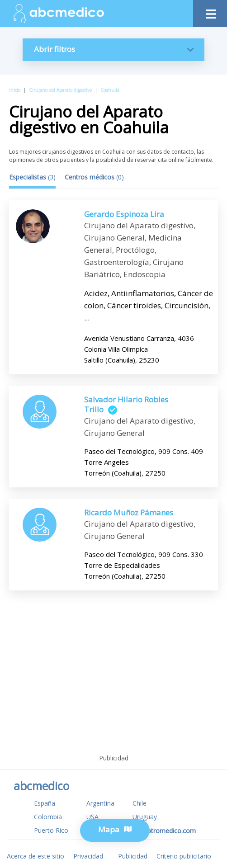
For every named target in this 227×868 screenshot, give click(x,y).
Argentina (100, 803)
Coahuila (110, 90)
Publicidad (133, 856)
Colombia (48, 817)
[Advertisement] (113, 683)
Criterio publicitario (184, 856)
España (45, 803)
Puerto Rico (51, 830)
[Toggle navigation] (210, 12)
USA (92, 817)
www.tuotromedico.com (160, 831)
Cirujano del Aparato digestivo (60, 90)
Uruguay (145, 817)
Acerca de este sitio (35, 856)
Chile (140, 803)
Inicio (15, 90)
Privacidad (88, 856)
